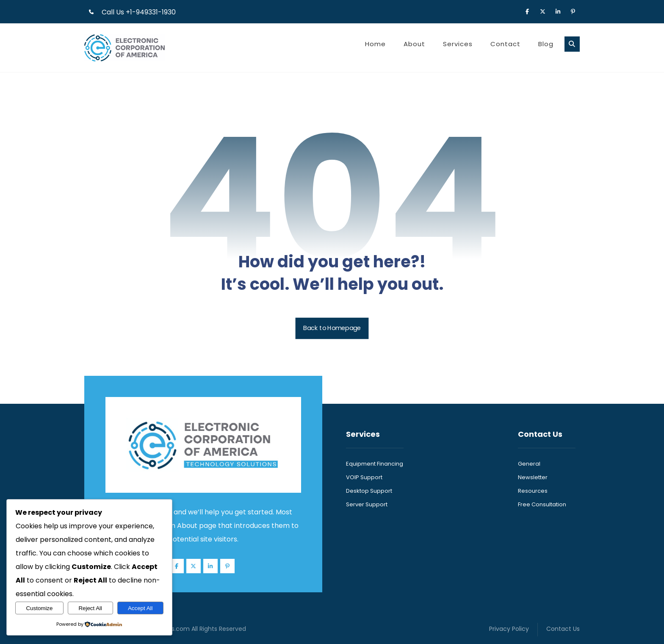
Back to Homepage (332, 328)
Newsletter (533, 477)
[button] (527, 11)
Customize (39, 608)
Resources (533, 491)
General (529, 464)
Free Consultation (542, 504)
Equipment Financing (375, 464)
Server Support (367, 504)
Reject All (90, 608)
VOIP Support (364, 477)
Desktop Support (369, 491)
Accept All (140, 608)
